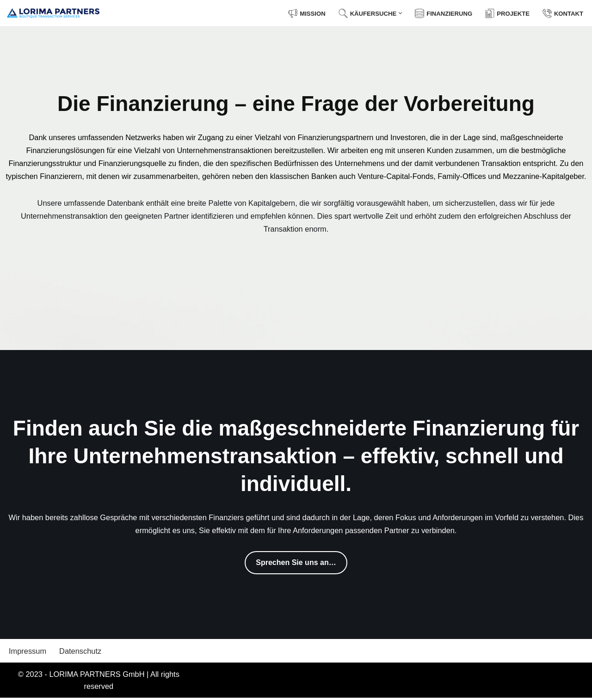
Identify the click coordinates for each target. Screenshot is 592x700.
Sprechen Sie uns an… (296, 563)
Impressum (28, 652)
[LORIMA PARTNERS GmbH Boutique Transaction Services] (53, 13)
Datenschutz (83, 652)
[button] (397, 13)
